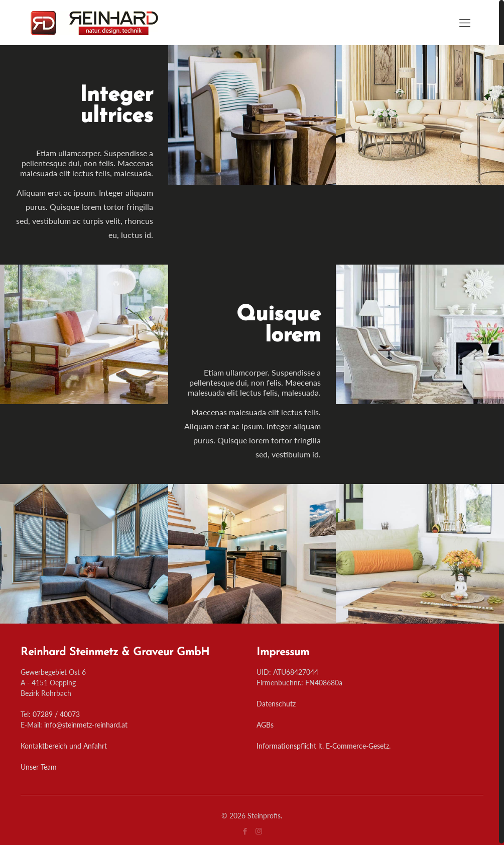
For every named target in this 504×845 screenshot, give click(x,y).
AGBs (265, 725)
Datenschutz (276, 704)
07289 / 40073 (56, 714)
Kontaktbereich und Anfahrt (64, 746)
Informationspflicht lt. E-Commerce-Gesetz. (324, 746)
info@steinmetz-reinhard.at (86, 725)
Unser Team (39, 767)
